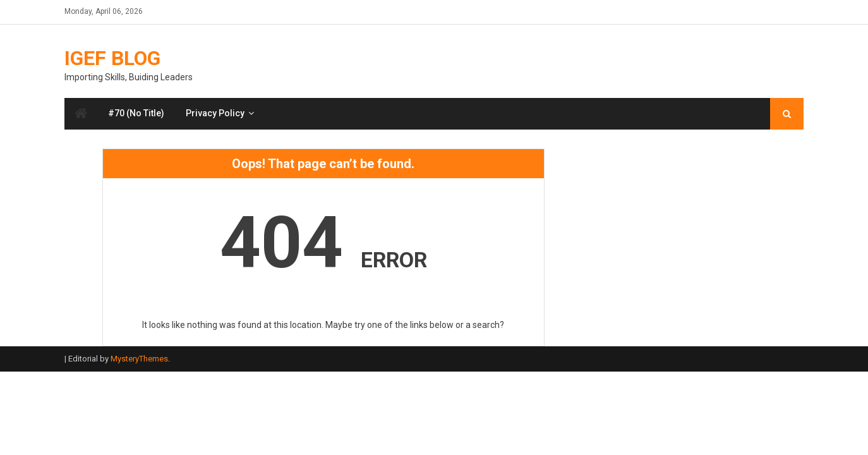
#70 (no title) (136, 113)
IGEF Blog (112, 58)
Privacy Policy (215, 113)
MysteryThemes (139, 359)
